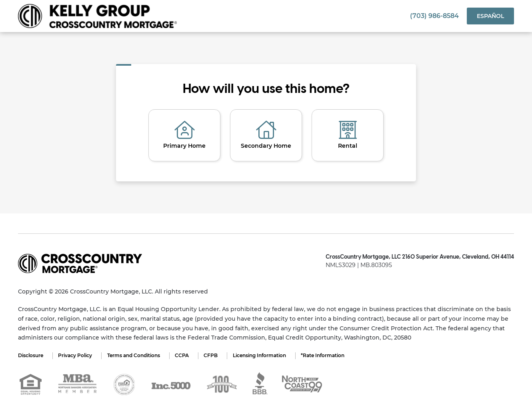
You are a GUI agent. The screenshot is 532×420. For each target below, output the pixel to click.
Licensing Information (265, 355)
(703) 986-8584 (434, 16)
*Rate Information (329, 355)
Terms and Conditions (136, 355)
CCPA (185, 355)
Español (490, 16)
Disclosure (31, 355)
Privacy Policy (76, 355)
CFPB (215, 355)
